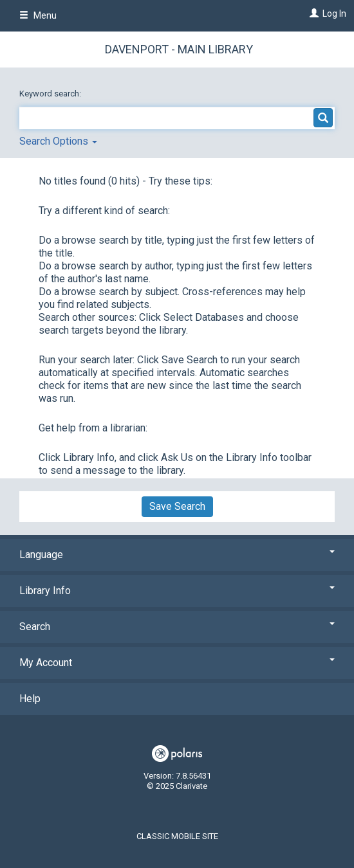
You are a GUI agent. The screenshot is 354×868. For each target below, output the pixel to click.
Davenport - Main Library (179, 49)
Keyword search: (51, 94)
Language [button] (177, 555)
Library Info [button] (177, 591)
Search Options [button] (58, 141)
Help (30, 699)
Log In (334, 14)
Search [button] (177, 627)
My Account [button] (177, 663)
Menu (38, 15)
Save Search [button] (177, 506)
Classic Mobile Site (177, 836)
